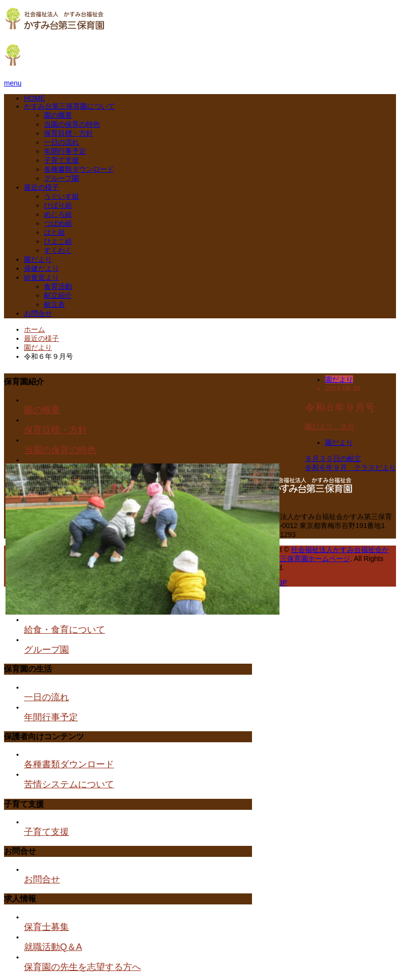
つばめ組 (58, 223)
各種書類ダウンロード (79, 169)
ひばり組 (58, 205)
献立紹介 (58, 295)
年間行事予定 (65, 151)
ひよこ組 (58, 241)
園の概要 (58, 115)
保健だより (41, 268)
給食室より (41, 277)
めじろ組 (58, 214)
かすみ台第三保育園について (69, 106)
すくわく (58, 250)
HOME (34, 98)
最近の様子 (41, 187)
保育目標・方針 (68, 133)
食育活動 (58, 286)
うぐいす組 (61, 196)
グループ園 (61, 178)
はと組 (54, 232)
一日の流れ (61, 142)
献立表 (54, 304)
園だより (38, 259)
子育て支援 (61, 160)
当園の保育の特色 (72, 124)
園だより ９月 (329, 426)
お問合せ (38, 313)
